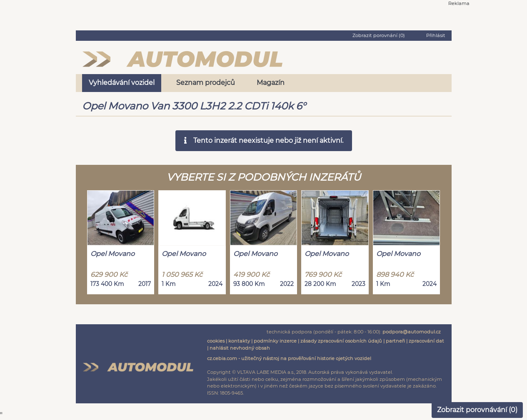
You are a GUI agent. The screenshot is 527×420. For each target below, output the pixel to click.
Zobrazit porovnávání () (477, 410)
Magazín (271, 83)
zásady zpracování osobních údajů (341, 341)
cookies (216, 341)
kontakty (239, 341)
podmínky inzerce (275, 341)
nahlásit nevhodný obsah (240, 348)
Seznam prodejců (206, 83)
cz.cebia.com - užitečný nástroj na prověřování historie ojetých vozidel (289, 358)
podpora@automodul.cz (412, 332)
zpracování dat (426, 341)
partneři (395, 341)
